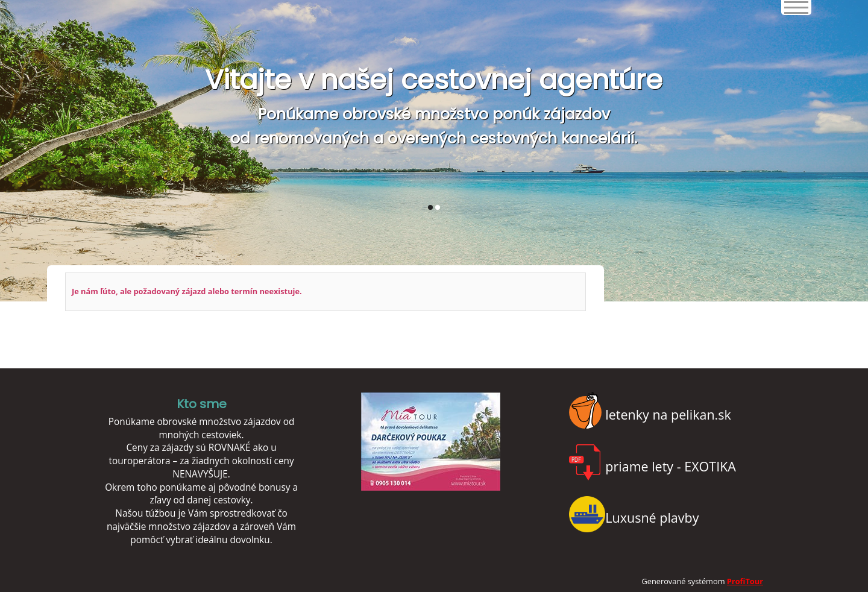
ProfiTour (745, 581)
